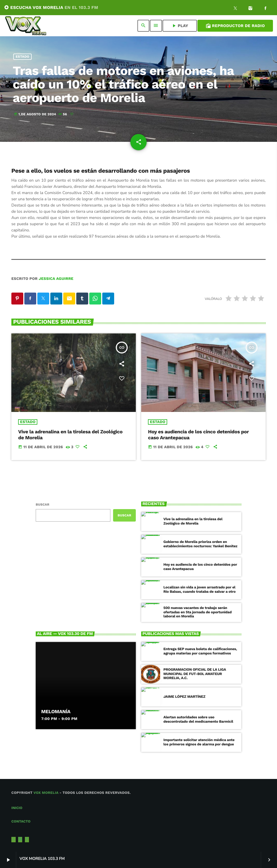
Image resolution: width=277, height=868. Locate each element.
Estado (23, 57)
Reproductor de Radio (235, 26)
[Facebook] (265, 9)
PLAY (180, 26)
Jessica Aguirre (56, 279)
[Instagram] (250, 9)
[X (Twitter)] (235, 9)
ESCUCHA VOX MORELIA (51, 7)
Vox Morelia (46, 793)
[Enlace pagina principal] (26, 26)
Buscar (42, 505)
